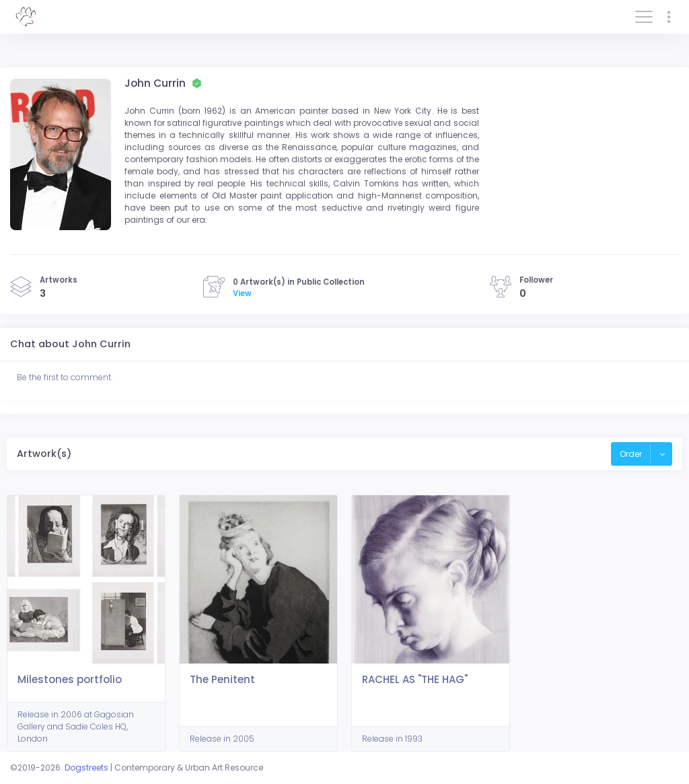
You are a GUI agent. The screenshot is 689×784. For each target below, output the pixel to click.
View (242, 293)
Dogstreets (86, 768)
